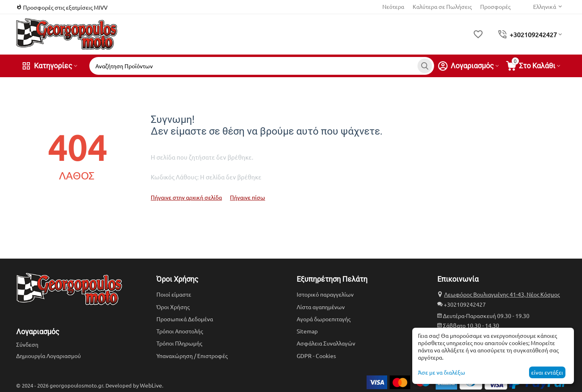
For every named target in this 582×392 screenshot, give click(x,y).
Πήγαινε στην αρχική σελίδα (186, 197)
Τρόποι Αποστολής (180, 331)
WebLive (151, 385)
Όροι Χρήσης (173, 307)
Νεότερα (393, 6)
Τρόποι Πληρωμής (179, 343)
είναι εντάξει (547, 372)
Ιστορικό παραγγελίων (325, 294)
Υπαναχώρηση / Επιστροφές (192, 356)
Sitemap (307, 331)
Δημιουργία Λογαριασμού (48, 356)
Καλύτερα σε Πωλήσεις (442, 6)
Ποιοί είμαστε (174, 294)
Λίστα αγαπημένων (321, 307)
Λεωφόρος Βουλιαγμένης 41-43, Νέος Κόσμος (502, 294)
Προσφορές (495, 6)
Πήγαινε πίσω (248, 197)
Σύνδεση (27, 344)
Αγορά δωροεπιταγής (324, 319)
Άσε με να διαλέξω (442, 372)
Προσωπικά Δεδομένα (185, 319)
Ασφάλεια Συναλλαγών (326, 343)
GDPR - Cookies (316, 356)
